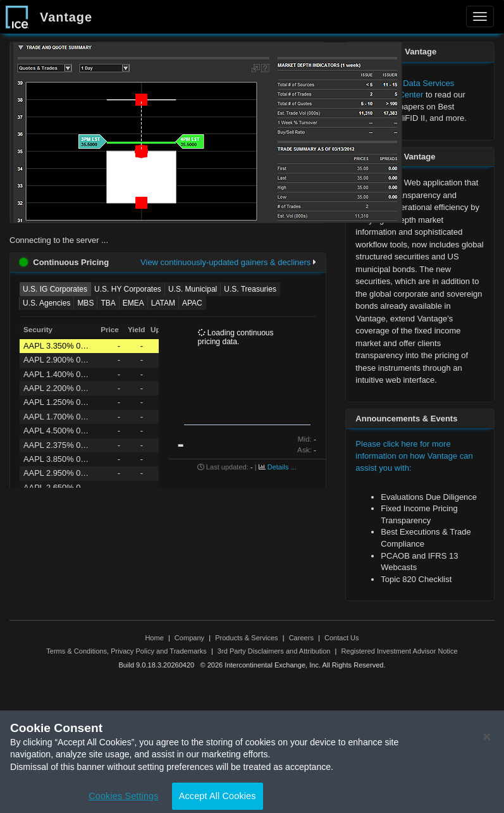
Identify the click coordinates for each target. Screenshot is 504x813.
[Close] (487, 740)
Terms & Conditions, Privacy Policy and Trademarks (126, 651)
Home (154, 638)
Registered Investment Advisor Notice (400, 651)
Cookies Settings (123, 799)
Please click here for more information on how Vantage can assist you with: (414, 456)
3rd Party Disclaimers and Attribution (274, 651)
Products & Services (246, 638)
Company (189, 638)
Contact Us (342, 638)
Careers (301, 638)
